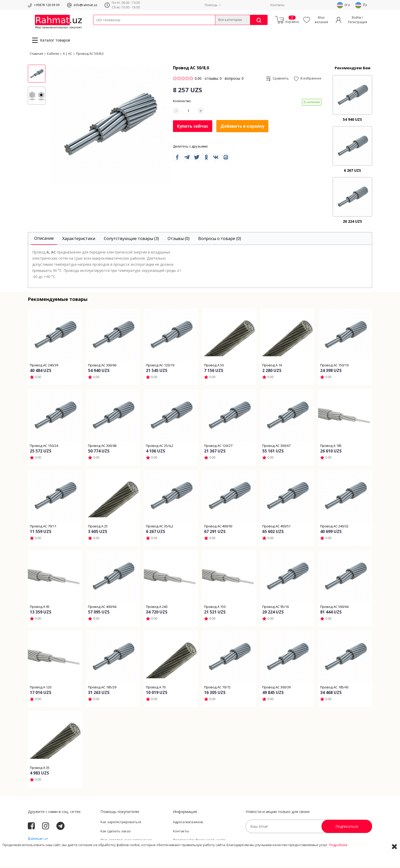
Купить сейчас (193, 127)
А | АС (67, 55)
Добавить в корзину (242, 128)
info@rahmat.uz (86, 5)
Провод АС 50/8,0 (90, 55)
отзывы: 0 (213, 80)
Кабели (99, 28)
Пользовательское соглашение (126, 842)
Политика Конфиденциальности (199, 842)
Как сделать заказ (116, 833)
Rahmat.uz (38, 840)
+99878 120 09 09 (47, 5)
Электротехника (133, 28)
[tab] (44, 240)
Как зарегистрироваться (121, 823)
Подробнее (338, 860)
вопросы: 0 (234, 80)
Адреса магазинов (188, 823)
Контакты (277, 5)
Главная (36, 55)
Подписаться (347, 828)
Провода (113, 28)
